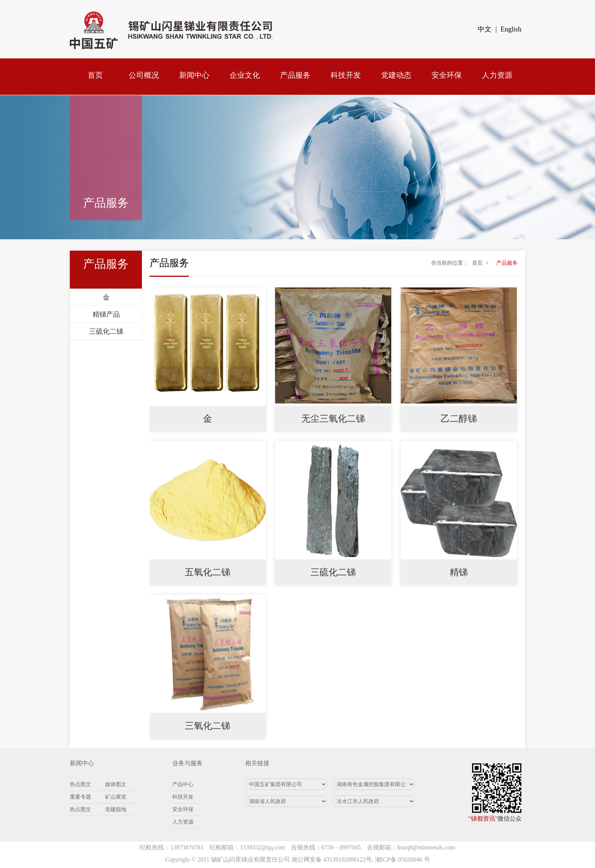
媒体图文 (116, 784)
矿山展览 (116, 797)
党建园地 (116, 809)
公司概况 (144, 75)
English (511, 29)
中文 (485, 29)
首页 (95, 75)
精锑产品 (106, 314)
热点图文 (80, 784)
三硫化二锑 (106, 331)
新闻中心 (194, 75)
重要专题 (80, 797)
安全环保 (447, 75)
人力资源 (497, 75)
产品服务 (295, 75)
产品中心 (183, 784)
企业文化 (245, 75)
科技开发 (346, 75)
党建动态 (396, 75)
